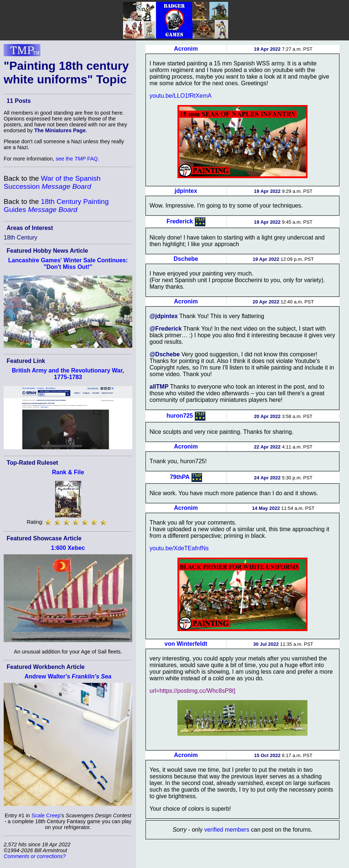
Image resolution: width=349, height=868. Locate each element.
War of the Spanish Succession (52, 182)
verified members (227, 830)
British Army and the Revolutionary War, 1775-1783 (68, 374)
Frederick (180, 221)
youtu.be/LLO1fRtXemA (181, 96)
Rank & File (68, 472)
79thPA (180, 477)
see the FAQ (77, 159)
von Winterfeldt (186, 644)
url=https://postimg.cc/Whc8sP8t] (192, 691)
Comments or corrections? (35, 856)
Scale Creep (46, 815)
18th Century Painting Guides (56, 206)
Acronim (186, 49)
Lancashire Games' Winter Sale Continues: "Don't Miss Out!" (68, 264)
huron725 (180, 416)
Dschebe (186, 259)
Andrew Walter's (68, 676)
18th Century (21, 237)
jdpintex (186, 191)
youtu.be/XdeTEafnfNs (179, 548)
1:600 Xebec (68, 548)
